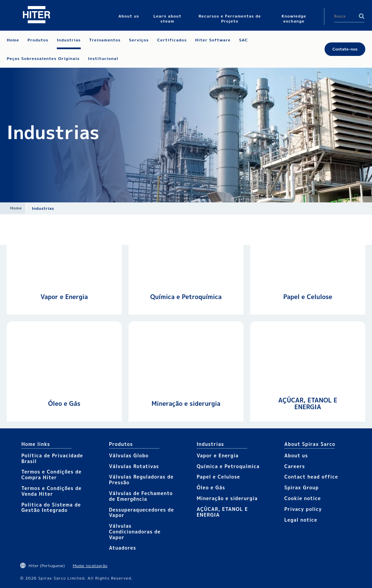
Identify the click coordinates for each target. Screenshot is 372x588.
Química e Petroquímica (186, 297)
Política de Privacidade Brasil (52, 458)
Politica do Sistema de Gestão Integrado (51, 508)
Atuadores (122, 548)
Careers (294, 466)
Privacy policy (303, 509)
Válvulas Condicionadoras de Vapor (135, 532)
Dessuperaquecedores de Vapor (141, 513)
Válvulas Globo (129, 455)
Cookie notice (303, 498)
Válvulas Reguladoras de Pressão (141, 480)
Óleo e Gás (64, 404)
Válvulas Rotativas (134, 466)
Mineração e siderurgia (186, 404)
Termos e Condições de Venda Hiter (51, 491)
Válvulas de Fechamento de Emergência (141, 496)
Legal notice (301, 520)
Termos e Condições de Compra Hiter (51, 475)
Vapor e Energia (64, 297)
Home (16, 208)
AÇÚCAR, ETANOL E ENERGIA (308, 404)
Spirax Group (301, 487)
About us (296, 455)
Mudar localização (90, 566)
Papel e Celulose (308, 297)
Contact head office (311, 477)
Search (362, 16)
